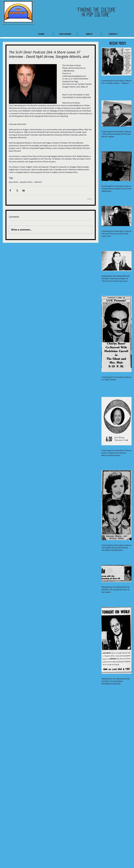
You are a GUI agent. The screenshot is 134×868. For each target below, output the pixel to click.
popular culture (26, 182)
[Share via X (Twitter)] (17, 190)
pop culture (14, 182)
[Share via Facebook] (10, 190)
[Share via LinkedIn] (24, 190)
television (38, 182)
